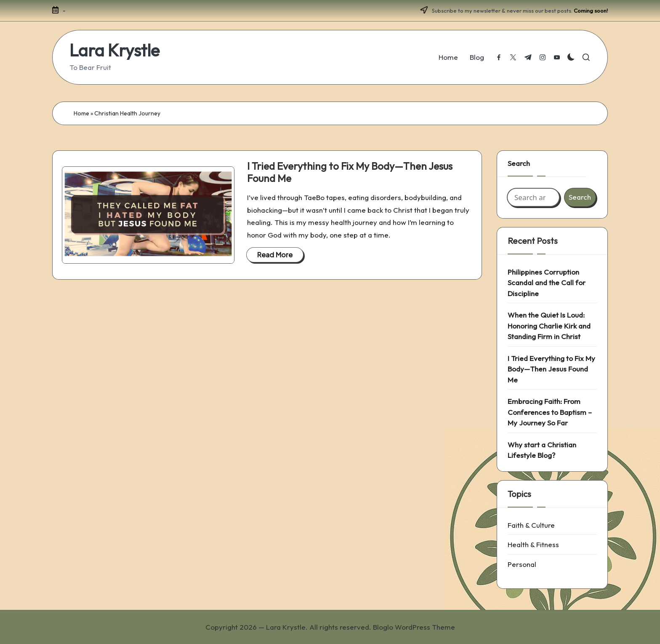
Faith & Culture (531, 525)
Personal (522, 564)
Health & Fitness (533, 544)
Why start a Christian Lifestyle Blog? (542, 450)
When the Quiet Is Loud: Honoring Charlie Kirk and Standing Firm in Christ (549, 326)
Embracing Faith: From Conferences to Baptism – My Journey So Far (550, 412)
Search (519, 163)
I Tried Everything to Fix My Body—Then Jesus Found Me (350, 172)
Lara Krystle (114, 50)
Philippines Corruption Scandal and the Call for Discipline (547, 283)
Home (81, 113)
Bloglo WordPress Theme (414, 627)
